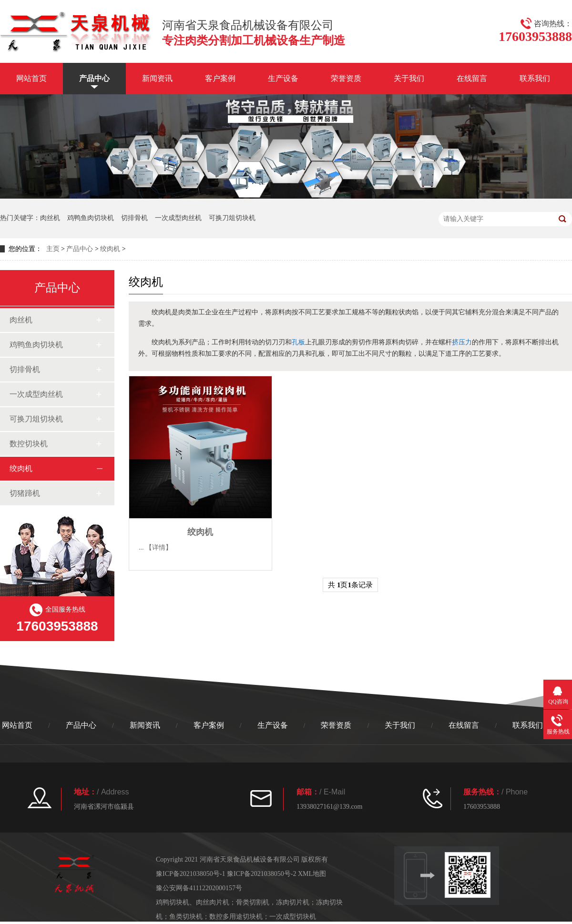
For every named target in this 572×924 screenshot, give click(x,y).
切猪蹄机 (25, 493)
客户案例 (220, 78)
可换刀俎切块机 (232, 218)
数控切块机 (29, 444)
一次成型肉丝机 (178, 218)
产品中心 (94, 78)
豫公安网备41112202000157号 (199, 888)
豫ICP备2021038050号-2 (261, 874)
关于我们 (409, 78)
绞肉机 (110, 249)
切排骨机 (134, 218)
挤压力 (462, 342)
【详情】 (159, 547)
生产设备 (283, 78)
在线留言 (472, 78)
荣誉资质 (346, 78)
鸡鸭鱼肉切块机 (91, 218)
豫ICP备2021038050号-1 (190, 874)
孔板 (298, 342)
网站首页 (31, 78)
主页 (53, 249)
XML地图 (312, 874)
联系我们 (535, 78)
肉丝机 (50, 218)
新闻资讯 (157, 78)
